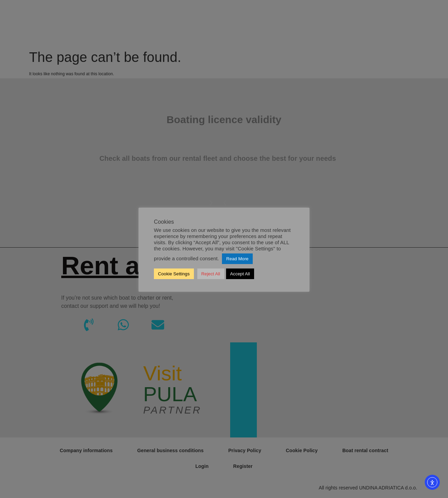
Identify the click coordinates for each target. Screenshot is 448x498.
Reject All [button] (211, 274)
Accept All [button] (240, 274)
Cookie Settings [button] (174, 274)
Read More (237, 259)
